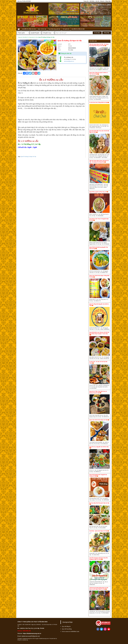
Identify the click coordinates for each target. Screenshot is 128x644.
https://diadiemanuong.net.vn (32, 633)
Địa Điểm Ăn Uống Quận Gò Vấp (30, 37)
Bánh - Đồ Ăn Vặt (42, 29)
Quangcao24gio (68, 622)
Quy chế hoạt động (67, 629)
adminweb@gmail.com (69, 61)
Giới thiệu (92, 1)
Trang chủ (86, 1)
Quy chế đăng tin (66, 626)
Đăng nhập (108, 1)
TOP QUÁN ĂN (66, 29)
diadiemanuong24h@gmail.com (31, 636)
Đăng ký (102, 1)
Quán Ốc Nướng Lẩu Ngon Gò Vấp (28, 157)
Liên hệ (97, 1)
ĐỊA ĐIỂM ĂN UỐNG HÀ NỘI (78, 29)
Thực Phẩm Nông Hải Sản (54, 29)
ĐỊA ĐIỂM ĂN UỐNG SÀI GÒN (29, 29)
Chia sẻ (20, 73)
